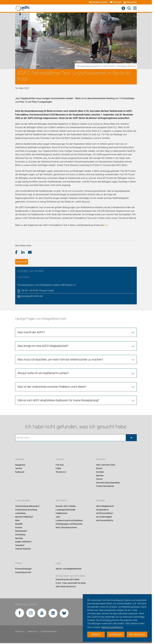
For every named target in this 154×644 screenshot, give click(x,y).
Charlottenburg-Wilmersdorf (27, 506)
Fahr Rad (60, 465)
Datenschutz (33, 632)
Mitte (17, 520)
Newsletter (130, 2)
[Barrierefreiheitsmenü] (123, 8)
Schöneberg (20, 535)
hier (106, 225)
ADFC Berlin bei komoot (66, 587)
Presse (18, 563)
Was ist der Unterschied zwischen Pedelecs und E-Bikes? (52, 387)
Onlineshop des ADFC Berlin (68, 580)
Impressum (20, 632)
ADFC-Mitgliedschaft (105, 506)
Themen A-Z (61, 472)
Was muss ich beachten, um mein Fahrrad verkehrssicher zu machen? (60, 359)
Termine (19, 468)
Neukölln (19, 524)
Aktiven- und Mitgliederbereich (69, 569)
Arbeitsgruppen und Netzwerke (69, 524)
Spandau (19, 538)
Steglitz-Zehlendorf (23, 542)
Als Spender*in (102, 510)
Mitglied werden (98, 2)
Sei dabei (100, 472)
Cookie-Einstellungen (49, 632)
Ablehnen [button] (96, 634)
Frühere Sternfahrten (105, 486)
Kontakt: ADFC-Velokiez (66, 506)
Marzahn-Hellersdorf (24, 517)
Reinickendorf (21, 531)
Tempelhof (20, 545)
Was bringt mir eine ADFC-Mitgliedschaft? (43, 346)
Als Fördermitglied (104, 517)
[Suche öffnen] (129, 8)
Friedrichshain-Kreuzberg (26, 510)
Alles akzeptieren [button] (137, 634)
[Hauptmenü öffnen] (135, 8)
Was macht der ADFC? (31, 332)
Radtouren (20, 472)
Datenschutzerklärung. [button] (112, 627)
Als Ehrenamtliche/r (105, 513)
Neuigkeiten (20, 465)
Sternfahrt (101, 459)
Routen (99, 468)
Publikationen (62, 513)
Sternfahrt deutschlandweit (108, 483)
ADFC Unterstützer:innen (66, 528)
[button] (18, 252)
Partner (99, 479)
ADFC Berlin (61, 501)
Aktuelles (20, 459)
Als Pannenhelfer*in (105, 520)
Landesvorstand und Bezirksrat (69, 520)
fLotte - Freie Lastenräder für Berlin (71, 583)
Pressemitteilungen (23, 569)
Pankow (19, 528)
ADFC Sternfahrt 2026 (106, 465)
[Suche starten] (131, 438)
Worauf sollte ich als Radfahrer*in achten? (43, 373)
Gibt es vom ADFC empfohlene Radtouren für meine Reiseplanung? (58, 400)
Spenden (116, 2)
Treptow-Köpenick (23, 549)
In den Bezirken (23, 501)
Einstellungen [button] (116, 634)
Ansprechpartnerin (23, 572)
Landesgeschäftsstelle (65, 510)
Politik (58, 468)
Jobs (58, 517)
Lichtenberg (20, 513)
